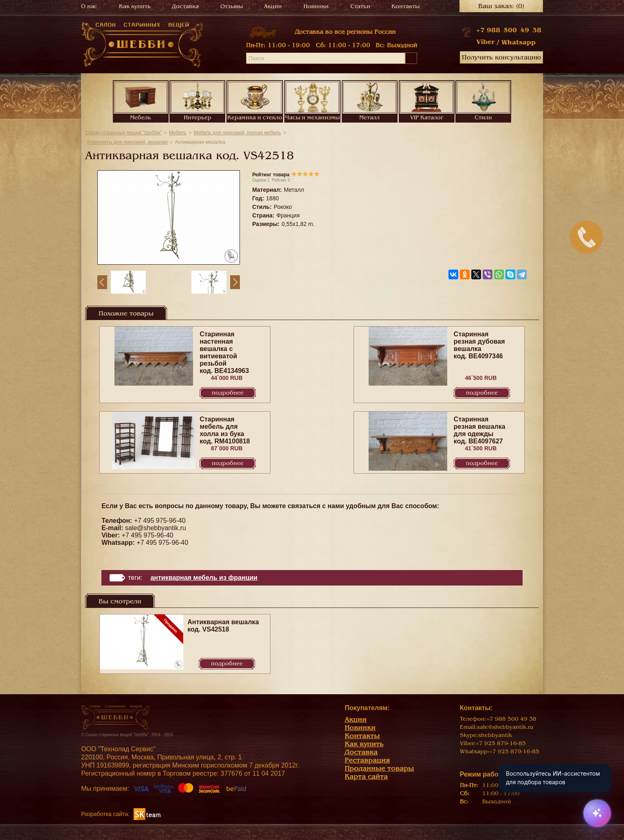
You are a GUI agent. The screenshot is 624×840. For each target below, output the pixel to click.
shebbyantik (495, 735)
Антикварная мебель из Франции (204, 578)
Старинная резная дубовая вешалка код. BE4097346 (479, 345)
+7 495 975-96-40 (160, 521)
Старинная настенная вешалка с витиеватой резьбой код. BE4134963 (224, 352)
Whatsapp (519, 42)
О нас (89, 6)
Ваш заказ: (501, 6)
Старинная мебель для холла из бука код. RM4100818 (225, 430)
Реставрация (367, 760)
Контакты (405, 6)
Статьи (360, 6)
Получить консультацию (501, 57)
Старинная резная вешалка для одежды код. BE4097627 (480, 430)
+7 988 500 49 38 (509, 30)
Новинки (316, 6)
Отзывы (232, 6)
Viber (485, 42)
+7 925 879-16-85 (501, 743)
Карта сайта (366, 777)
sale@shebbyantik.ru (156, 528)
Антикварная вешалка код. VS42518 (223, 626)
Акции (273, 6)
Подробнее (228, 393)
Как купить (135, 6)
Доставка (185, 6)
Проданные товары (379, 769)
